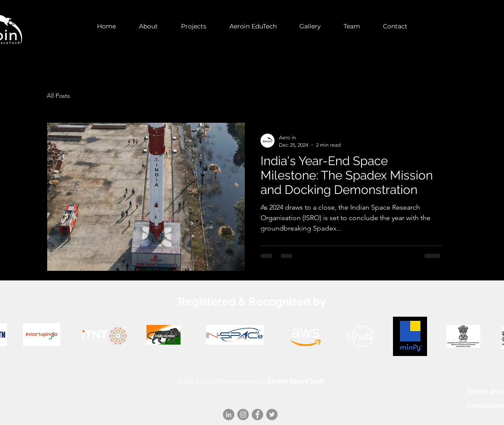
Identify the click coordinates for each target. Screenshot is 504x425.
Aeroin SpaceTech (295, 381)
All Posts (58, 96)
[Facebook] (257, 415)
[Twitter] (272, 415)
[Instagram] (243, 415)
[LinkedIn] (229, 415)
